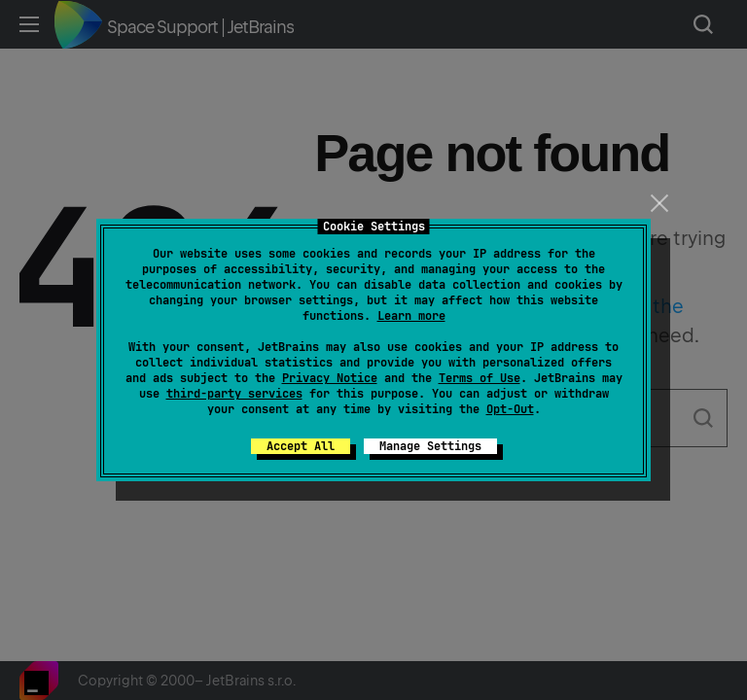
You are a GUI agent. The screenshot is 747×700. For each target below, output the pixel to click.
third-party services (234, 394)
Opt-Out (510, 409)
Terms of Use (480, 378)
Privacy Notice (330, 378)
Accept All (301, 446)
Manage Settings (430, 446)
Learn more (411, 316)
